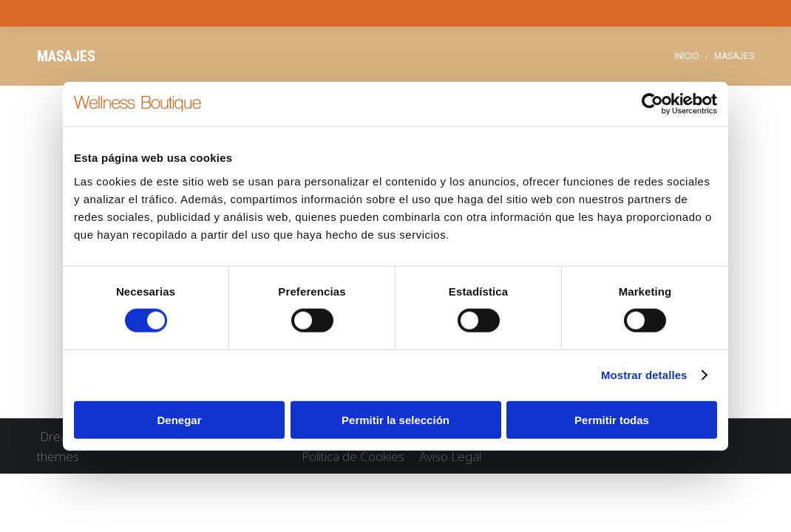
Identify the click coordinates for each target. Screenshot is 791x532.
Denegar (179, 419)
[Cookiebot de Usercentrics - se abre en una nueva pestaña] (652, 104)
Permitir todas (612, 419)
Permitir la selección (395, 419)
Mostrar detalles (644, 375)
